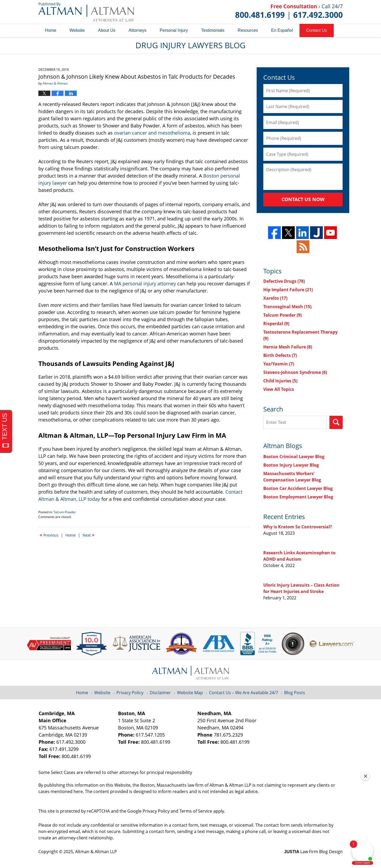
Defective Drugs (284, 281)
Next (89, 535)
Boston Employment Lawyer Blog (298, 497)
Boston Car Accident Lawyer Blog (298, 488)
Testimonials (213, 30)
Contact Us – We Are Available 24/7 (244, 693)
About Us (107, 30)
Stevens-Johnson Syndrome (295, 372)
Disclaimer (160, 693)
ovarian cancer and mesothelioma (152, 133)
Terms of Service (196, 811)
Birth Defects (280, 355)
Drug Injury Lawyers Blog (86, 12)
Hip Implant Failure (288, 290)
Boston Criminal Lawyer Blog (294, 457)
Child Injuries (280, 381)
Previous (49, 535)
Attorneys (138, 30)
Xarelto (275, 298)
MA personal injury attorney (145, 284)
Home (51, 30)
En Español (282, 30)
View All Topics (279, 389)
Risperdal (276, 324)
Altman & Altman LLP (96, 852)
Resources (248, 30)
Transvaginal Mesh (287, 307)
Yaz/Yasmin (279, 364)
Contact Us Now (303, 199)
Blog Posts (295, 693)
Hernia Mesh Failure (288, 347)
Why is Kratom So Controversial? (298, 527)
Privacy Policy (130, 693)
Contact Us (317, 30)
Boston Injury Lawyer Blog (291, 465)
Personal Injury (174, 30)
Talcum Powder (65, 512)
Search (336, 422)
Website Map (190, 693)
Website (77, 30)
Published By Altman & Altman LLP (289, 12)
